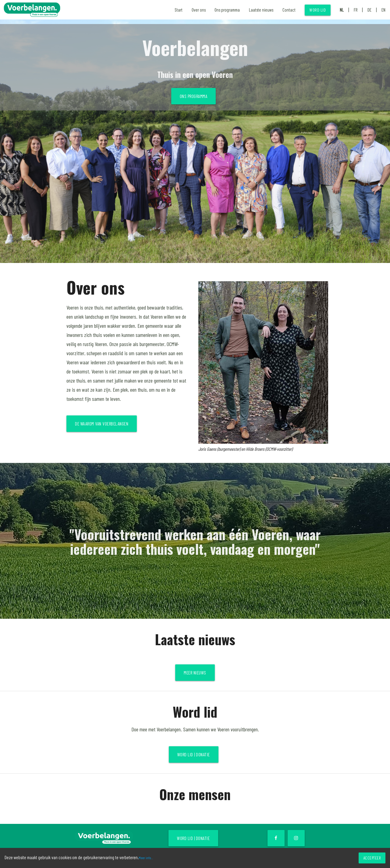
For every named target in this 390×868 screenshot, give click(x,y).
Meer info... (146, 858)
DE (369, 10)
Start (179, 10)
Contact (289, 10)
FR (356, 10)
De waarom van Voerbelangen (102, 424)
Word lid (318, 10)
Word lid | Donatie (194, 754)
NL (342, 10)
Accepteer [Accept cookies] (372, 858)
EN (383, 10)
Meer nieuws (195, 673)
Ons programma (227, 10)
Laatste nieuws (261, 10)
